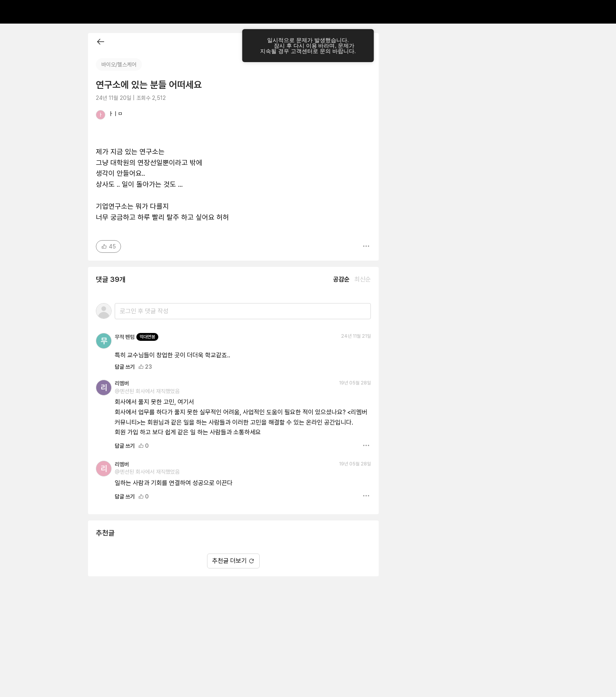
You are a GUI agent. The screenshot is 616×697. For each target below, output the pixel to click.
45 (108, 246)
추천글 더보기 (233, 561)
